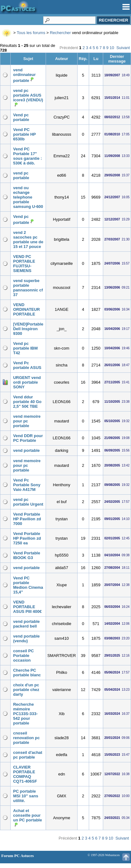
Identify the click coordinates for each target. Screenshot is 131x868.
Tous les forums (31, 33)
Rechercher (60, 33)
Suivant (123, 48)
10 (112, 48)
